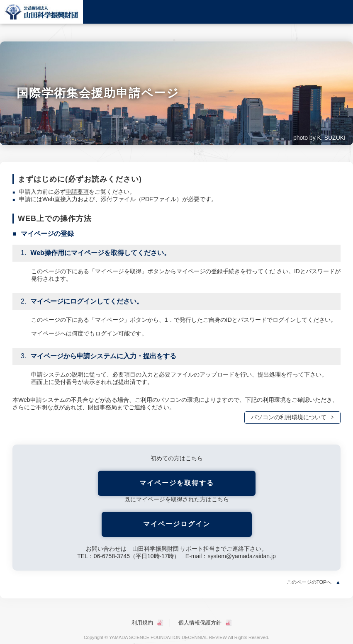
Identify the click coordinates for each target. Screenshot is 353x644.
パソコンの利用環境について (289, 417)
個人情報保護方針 (200, 623)
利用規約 (142, 623)
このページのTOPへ (309, 582)
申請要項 (77, 192)
